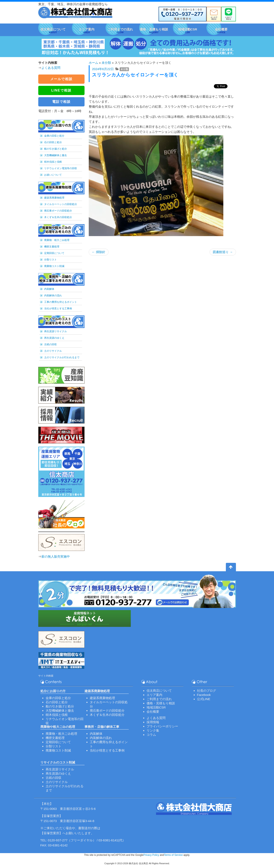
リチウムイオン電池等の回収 (61, 168)
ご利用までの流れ (159, 699)
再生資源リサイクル (56, 331)
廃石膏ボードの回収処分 (58, 211)
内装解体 (49, 289)
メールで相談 (61, 79)
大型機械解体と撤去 (56, 155)
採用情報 (153, 722)
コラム (151, 735)
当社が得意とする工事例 (58, 309)
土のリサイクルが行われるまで (62, 357)
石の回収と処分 (53, 142)
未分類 (106, 63)
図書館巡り (223, 252)
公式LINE (204, 699)
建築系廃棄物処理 (54, 198)
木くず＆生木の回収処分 (58, 217)
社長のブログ (206, 691)
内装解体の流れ (53, 295)
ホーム (93, 63)
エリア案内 (154, 695)
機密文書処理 (52, 247)
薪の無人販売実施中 (56, 556)
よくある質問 (51, 68)
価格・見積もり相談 (161, 703)
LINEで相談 (61, 90)
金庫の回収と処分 (54, 136)
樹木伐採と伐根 (53, 162)
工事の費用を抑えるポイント (61, 302)
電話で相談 (61, 102)
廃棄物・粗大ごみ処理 (57, 240)
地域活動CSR (156, 707)
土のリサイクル (53, 351)
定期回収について (54, 253)
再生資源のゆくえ (54, 338)
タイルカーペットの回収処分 (61, 204)
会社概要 (153, 712)
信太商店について (159, 691)
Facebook (204, 695)
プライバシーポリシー (162, 726)
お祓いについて (53, 175)
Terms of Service (173, 855)
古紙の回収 (50, 344)
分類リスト (50, 260)
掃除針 (99, 252)
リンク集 (153, 730)
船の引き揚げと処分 (56, 149)
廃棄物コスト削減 (54, 266)
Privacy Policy (151, 855)
